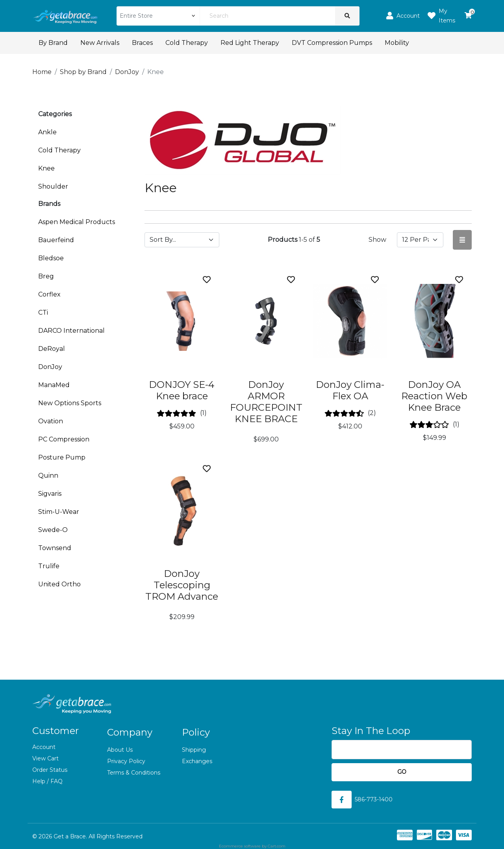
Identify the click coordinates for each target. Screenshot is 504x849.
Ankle (47, 132)
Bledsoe (51, 258)
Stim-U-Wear (59, 512)
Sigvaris (50, 494)
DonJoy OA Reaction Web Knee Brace (434, 396)
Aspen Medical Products (77, 222)
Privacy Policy (126, 761)
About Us (120, 750)
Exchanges (197, 761)
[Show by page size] (420, 240)
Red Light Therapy (250, 43)
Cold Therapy (187, 43)
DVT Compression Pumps (332, 43)
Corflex (49, 294)
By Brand (53, 43)
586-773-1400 (374, 799)
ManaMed (54, 385)
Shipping (194, 750)
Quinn (48, 475)
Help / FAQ (47, 781)
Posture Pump (62, 457)
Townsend (55, 548)
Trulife (49, 566)
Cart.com (277, 846)
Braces (142, 43)
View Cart (45, 758)
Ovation (51, 421)
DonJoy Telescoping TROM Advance (182, 585)
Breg (46, 276)
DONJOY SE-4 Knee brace (182, 390)
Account (44, 747)
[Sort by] (182, 240)
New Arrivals (100, 43)
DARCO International (71, 331)
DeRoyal (52, 349)
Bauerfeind (56, 240)
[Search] (267, 16)
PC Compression (64, 439)
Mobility (397, 43)
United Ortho (59, 584)
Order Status (50, 770)
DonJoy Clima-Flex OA (350, 390)
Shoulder (53, 186)
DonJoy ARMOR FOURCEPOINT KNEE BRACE (266, 401)
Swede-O (53, 530)
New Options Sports (70, 403)
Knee (46, 168)
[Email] (402, 750)
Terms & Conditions (134, 773)
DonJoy (50, 367)
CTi (43, 312)
